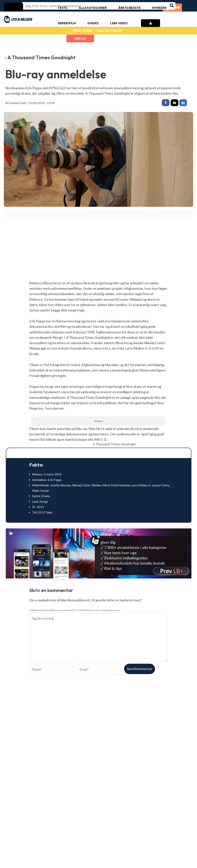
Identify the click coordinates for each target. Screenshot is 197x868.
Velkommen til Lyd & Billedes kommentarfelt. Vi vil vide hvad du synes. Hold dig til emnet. (75, 611)
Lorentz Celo (18, 103)
